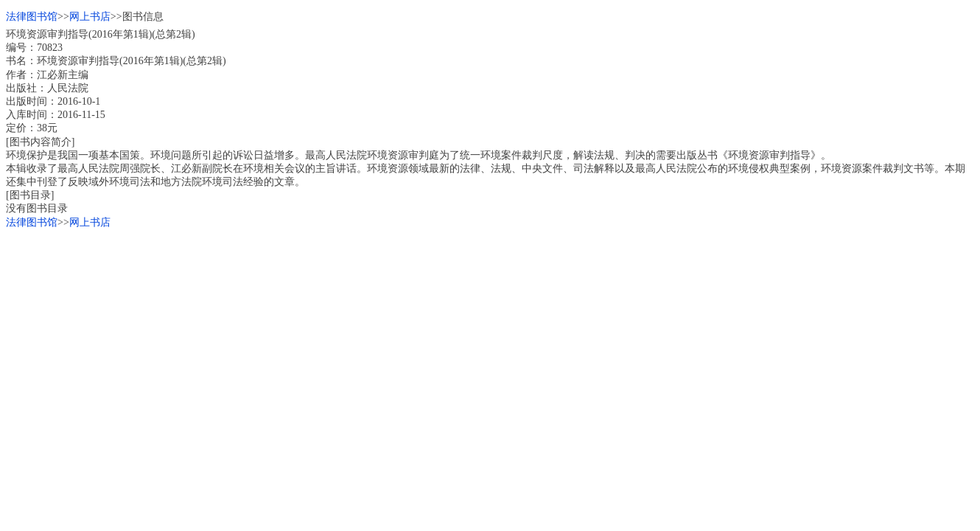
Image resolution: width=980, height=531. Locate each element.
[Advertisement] (448, 333)
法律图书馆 (32, 17)
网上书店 (90, 17)
